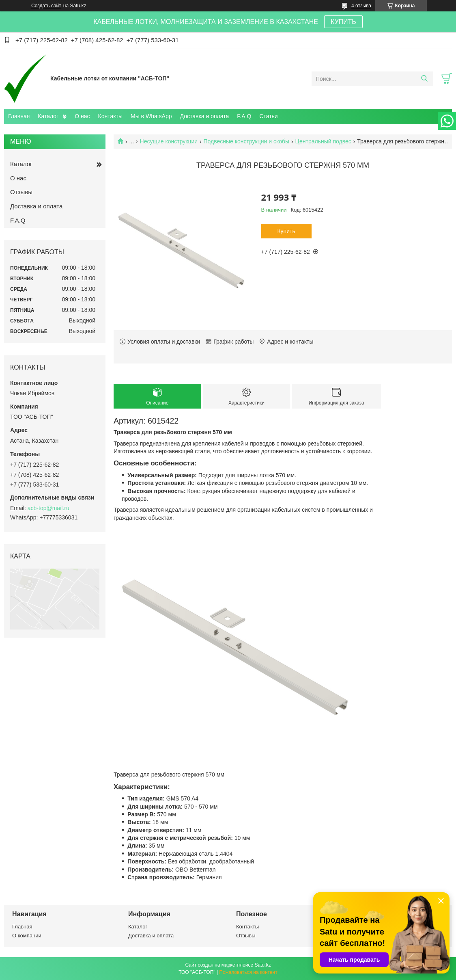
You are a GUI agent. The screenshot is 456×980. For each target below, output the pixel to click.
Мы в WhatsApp (151, 116)
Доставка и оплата (205, 116)
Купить (286, 231)
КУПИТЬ (343, 22)
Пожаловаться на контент (248, 972)
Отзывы (21, 192)
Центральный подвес (323, 141)
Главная (19, 116)
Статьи (268, 116)
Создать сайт (46, 6)
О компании (27, 936)
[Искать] (424, 79)
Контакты (110, 116)
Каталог (48, 116)
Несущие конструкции (169, 141)
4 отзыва (361, 6)
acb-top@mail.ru (48, 508)
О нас (82, 116)
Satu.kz (262, 965)
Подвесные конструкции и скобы (247, 141)
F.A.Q (244, 116)
